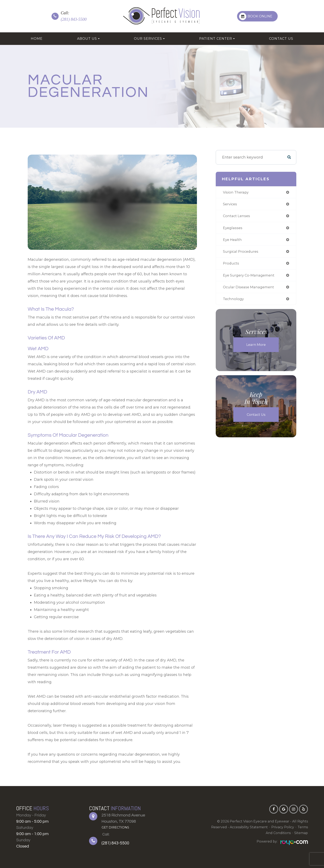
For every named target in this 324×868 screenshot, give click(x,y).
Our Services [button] (149, 39)
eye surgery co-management (250, 278)
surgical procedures (241, 254)
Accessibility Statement (249, 827)
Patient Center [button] (217, 39)
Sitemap (301, 833)
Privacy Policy (283, 827)
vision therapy (236, 192)
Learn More (256, 348)
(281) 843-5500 (74, 19)
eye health (232, 241)
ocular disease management (249, 290)
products (230, 266)
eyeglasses (232, 229)
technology (233, 302)
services (230, 205)
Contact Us (281, 39)
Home (37, 39)
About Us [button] (88, 39)
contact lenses (236, 217)
